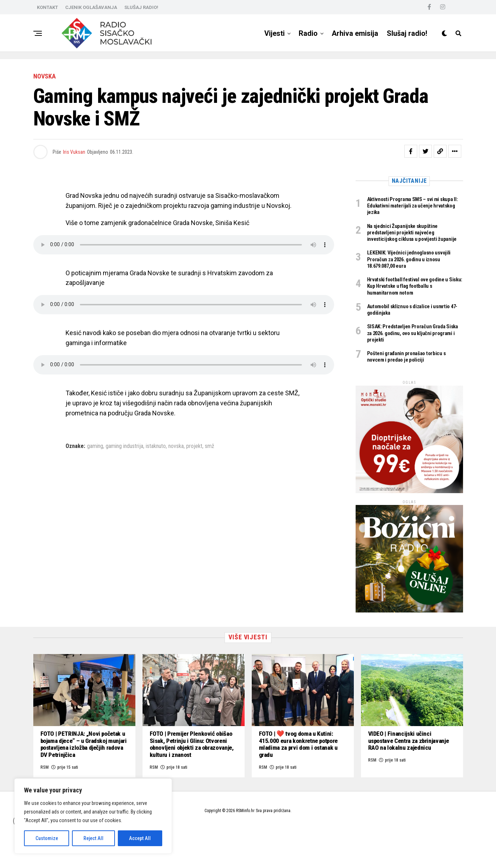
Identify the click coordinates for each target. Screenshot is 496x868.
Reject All (93, 838)
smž (210, 446)
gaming (95, 446)
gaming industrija (124, 446)
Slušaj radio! (407, 33)
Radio (308, 33)
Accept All (140, 838)
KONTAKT (47, 7)
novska (176, 446)
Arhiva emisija (355, 33)
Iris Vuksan (74, 152)
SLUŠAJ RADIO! (141, 7)
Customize (47, 838)
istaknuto (156, 446)
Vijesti (275, 33)
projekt (194, 446)
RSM (263, 793)
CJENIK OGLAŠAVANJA (91, 7)
